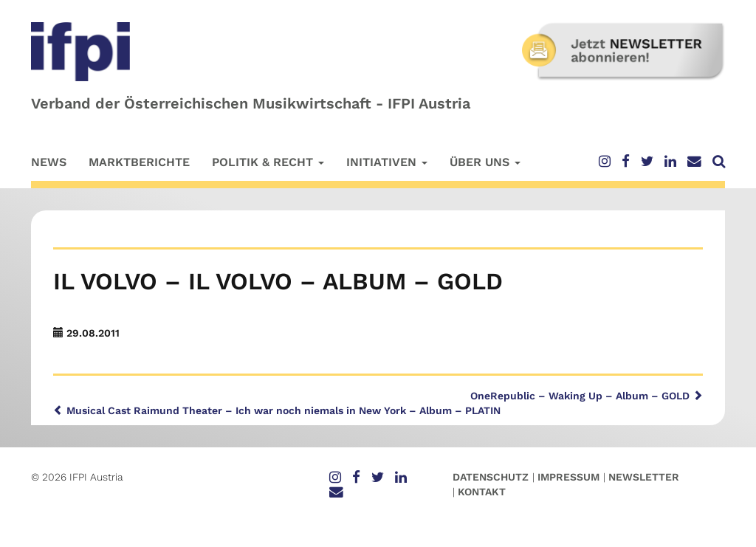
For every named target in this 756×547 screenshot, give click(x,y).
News (49, 162)
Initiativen (387, 162)
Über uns (485, 162)
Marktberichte (139, 162)
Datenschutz (491, 477)
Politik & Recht (268, 162)
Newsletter (644, 477)
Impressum (568, 477)
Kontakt (482, 492)
